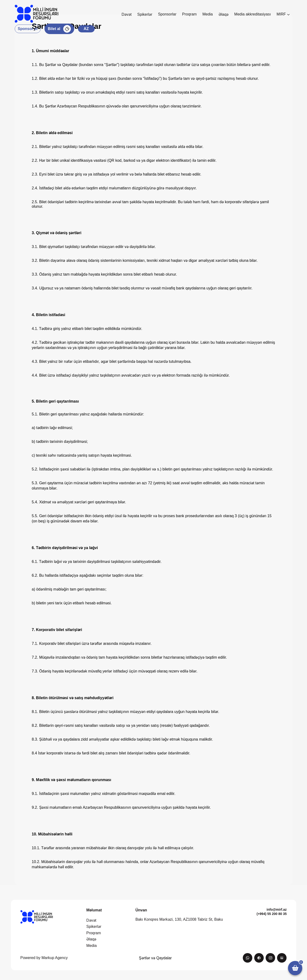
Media (208, 14)
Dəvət (127, 14)
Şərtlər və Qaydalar (155, 958)
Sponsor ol (28, 29)
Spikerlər (145, 14)
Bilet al (59, 29)
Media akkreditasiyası (253, 14)
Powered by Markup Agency (44, 958)
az (86, 29)
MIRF (283, 14)
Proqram (189, 14)
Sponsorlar (167, 14)
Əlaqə (224, 14)
